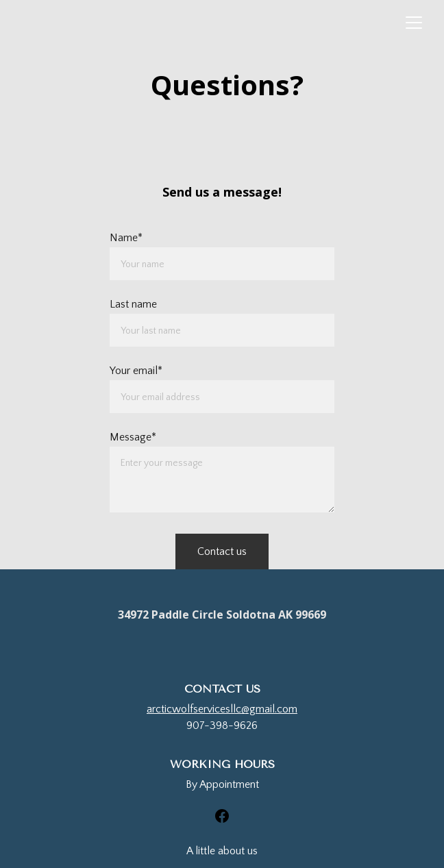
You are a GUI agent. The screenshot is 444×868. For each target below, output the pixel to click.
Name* (126, 238)
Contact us (222, 551)
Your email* (136, 371)
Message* (133, 437)
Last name (133, 304)
